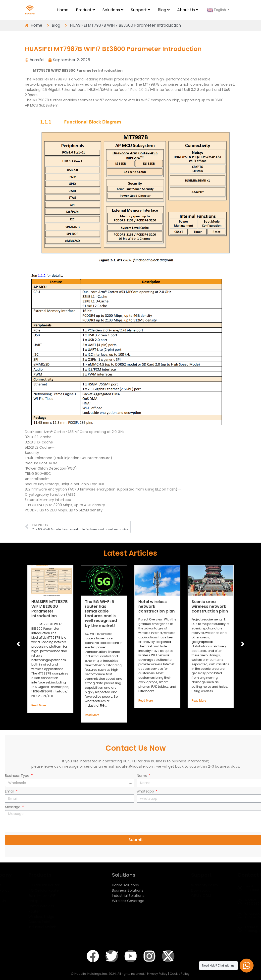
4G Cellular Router (57, 890)
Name (143, 776)
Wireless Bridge (54, 917)
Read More (39, 705)
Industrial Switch (55, 927)
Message (13, 807)
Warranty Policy (193, 885)
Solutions (124, 875)
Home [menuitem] (63, 10)
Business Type (18, 776)
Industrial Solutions (128, 896)
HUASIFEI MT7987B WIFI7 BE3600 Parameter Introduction (50, 609)
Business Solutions (128, 890)
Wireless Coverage (128, 901)
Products (52, 875)
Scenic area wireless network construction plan (210, 606)
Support (190, 875)
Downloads (189, 890)
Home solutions (125, 885)
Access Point (52, 922)
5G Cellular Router (57, 885)
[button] (243, 644)
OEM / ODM (190, 896)
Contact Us (238, 875)
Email (10, 792)
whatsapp (146, 792)
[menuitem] (85, 10)
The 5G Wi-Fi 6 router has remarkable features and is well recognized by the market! (101, 613)
